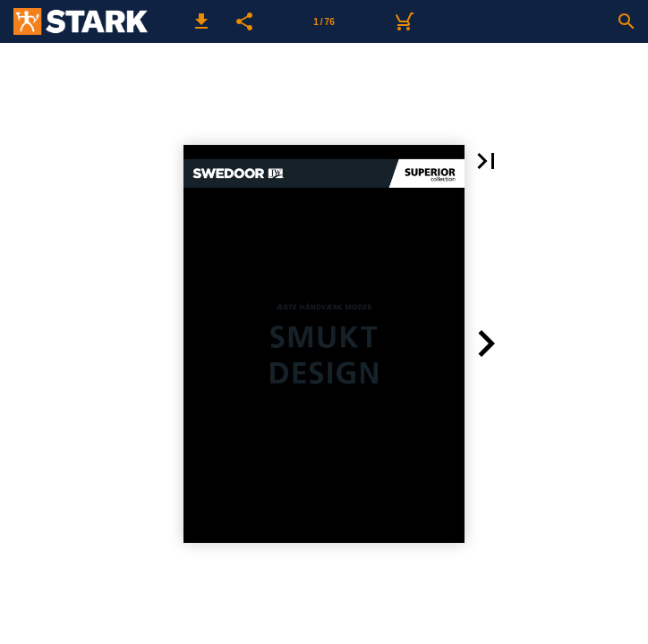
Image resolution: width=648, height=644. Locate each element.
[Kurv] (404, 21)
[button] (201, 21)
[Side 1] (324, 21)
